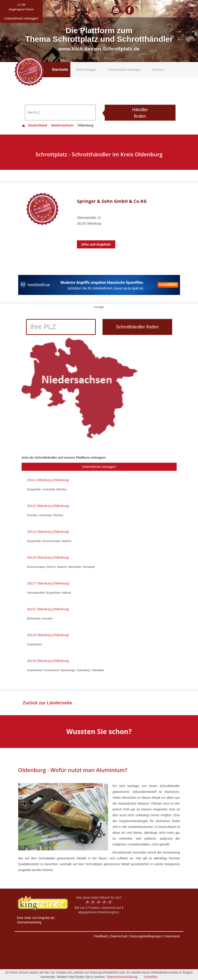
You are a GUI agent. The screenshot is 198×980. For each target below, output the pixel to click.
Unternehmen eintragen (124, 70)
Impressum (172, 936)
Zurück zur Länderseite (47, 703)
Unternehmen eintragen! (99, 467)
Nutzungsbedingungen (146, 936)
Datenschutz (119, 936)
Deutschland (34, 125)
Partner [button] (158, 70)
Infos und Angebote (96, 244)
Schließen (151, 977)
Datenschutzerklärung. (122, 977)
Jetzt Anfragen (86, 70)
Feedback (101, 936)
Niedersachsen (62, 125)
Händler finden (140, 113)
